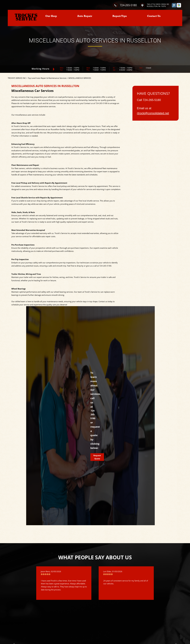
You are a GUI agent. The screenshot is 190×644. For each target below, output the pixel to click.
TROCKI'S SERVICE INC (17, 78)
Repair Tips (120, 16)
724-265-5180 (128, 5)
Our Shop (51, 16)
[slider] (46, 574)
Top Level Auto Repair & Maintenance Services (47, 78)
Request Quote (97, 457)
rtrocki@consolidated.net (153, 113)
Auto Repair (85, 16)
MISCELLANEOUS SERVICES (80, 78)
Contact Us (154, 16)
